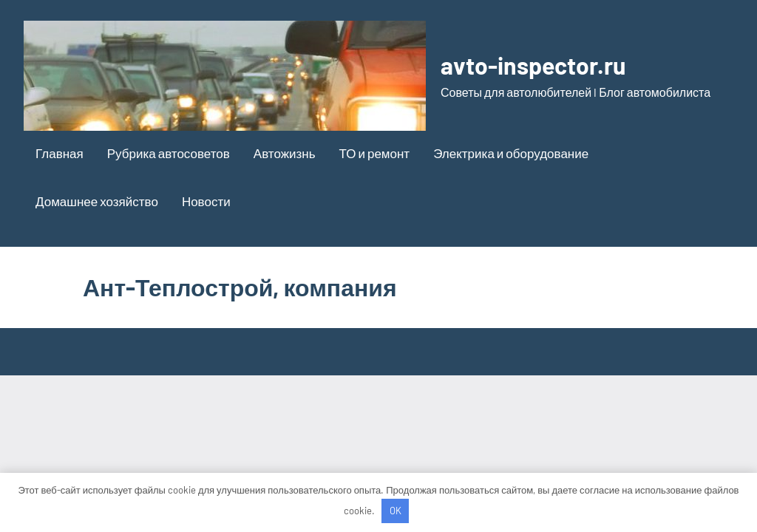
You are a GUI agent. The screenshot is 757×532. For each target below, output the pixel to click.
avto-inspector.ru (533, 65)
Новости (206, 201)
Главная (60, 153)
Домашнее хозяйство (97, 201)
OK (396, 511)
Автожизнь (285, 153)
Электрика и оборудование (511, 153)
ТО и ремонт (375, 153)
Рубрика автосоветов (169, 153)
